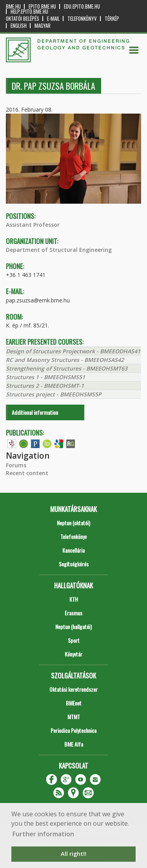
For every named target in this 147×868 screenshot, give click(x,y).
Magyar (43, 26)
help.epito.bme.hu (29, 12)
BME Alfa (74, 744)
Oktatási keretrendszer (73, 689)
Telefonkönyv (82, 19)
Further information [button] (43, 834)
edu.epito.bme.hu (82, 6)
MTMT (74, 717)
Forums (16, 465)
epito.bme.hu (42, 6)
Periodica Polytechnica (73, 730)
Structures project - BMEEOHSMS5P (54, 394)
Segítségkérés (74, 564)
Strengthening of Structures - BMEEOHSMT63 (67, 368)
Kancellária (73, 550)
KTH (74, 599)
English (19, 26)
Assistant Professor (33, 225)
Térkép (112, 19)
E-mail (53, 19)
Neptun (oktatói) (73, 523)
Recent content (27, 473)
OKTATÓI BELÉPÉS (23, 19)
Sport (74, 640)
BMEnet (74, 703)
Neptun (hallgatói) (73, 627)
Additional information (35, 412)
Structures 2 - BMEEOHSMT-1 (45, 386)
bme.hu (13, 6)
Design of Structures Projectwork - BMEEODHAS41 (73, 351)
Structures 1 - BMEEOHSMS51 (45, 377)
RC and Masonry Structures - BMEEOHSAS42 (65, 360)
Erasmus (73, 613)
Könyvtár (73, 654)
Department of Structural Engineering (59, 250)
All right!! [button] (73, 854)
